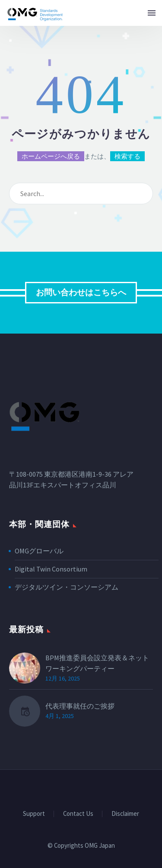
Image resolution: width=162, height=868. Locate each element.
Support (34, 814)
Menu (152, 13)
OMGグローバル (39, 551)
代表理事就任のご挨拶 (80, 706)
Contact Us (78, 814)
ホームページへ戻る (51, 156)
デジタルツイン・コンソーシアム (67, 587)
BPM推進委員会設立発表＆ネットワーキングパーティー (97, 663)
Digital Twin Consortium (51, 569)
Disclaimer (125, 814)
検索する (127, 156)
